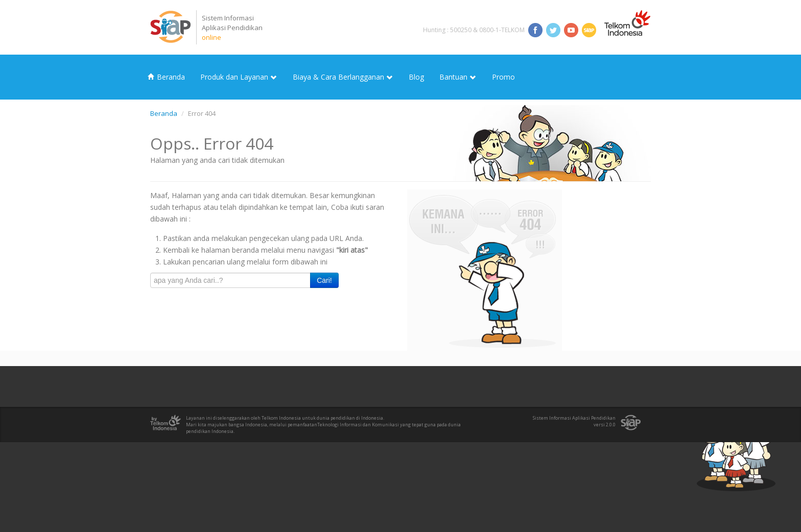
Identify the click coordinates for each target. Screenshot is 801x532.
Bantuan (458, 77)
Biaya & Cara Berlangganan (343, 77)
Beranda (166, 77)
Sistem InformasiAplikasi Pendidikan (232, 28)
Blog (416, 77)
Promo (503, 77)
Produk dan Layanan (239, 77)
